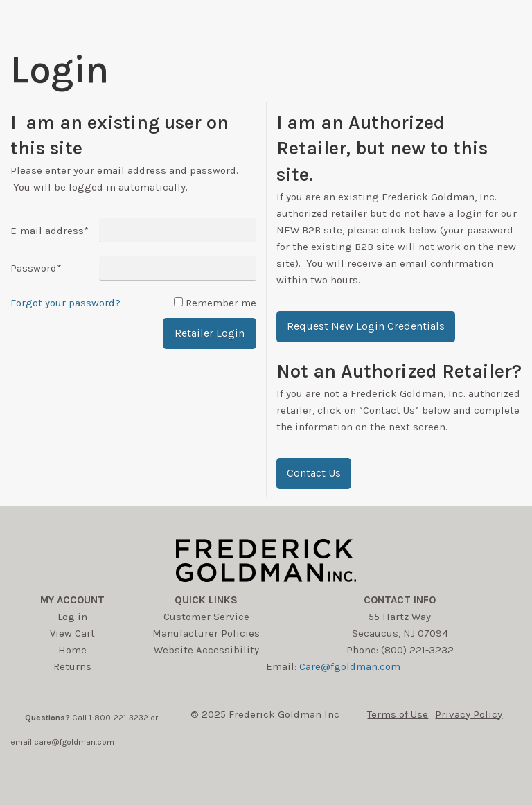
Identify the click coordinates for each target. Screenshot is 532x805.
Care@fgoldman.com (350, 666)
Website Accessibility (206, 650)
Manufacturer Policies (206, 633)
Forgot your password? (65, 303)
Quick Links (206, 600)
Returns (72, 666)
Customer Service (206, 617)
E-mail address (50, 231)
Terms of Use (398, 714)
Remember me (221, 303)
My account (72, 600)
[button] (366, 327)
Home (72, 650)
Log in (72, 617)
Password (36, 268)
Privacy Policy (469, 714)
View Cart (72, 633)
